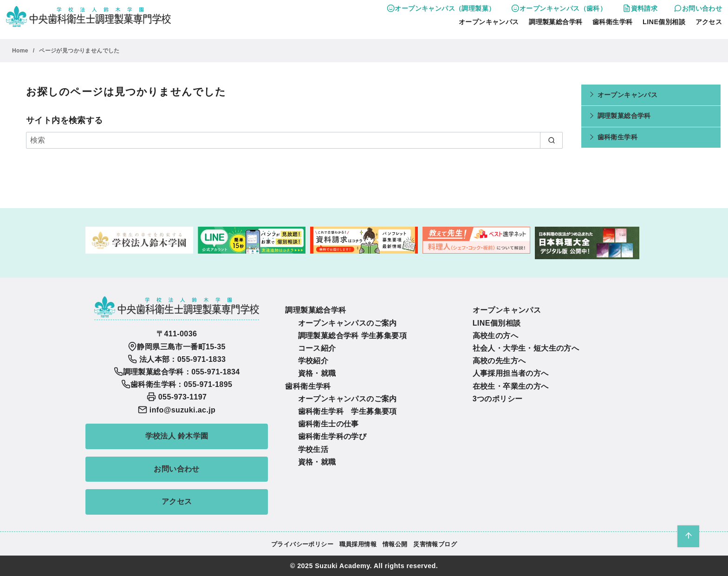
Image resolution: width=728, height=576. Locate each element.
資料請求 (640, 8)
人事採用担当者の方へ (511, 373)
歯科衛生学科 (612, 22)
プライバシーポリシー (302, 544)
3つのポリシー (498, 399)
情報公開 (395, 544)
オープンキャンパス (489, 22)
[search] (551, 140)
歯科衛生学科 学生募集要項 (348, 411)
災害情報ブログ (435, 544)
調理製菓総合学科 (556, 22)
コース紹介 (317, 348)
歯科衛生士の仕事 (328, 424)
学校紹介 (313, 361)
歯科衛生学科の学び (332, 436)
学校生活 (313, 449)
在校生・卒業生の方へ (511, 386)
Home (21, 51)
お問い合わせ (698, 8)
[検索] (294, 140)
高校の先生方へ (499, 361)
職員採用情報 (358, 544)
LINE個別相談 (664, 22)
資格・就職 (317, 373)
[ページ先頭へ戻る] (688, 536)
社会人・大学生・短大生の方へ (526, 348)
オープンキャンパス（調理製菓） (441, 8)
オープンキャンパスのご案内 (348, 323)
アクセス (709, 22)
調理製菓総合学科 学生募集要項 (352, 336)
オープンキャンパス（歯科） (559, 8)
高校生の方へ (495, 336)
